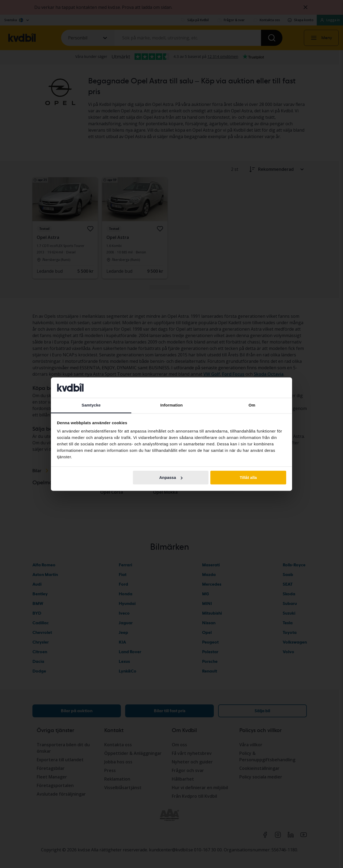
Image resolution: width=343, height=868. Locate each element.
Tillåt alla (248, 477)
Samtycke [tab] (91, 405)
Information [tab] (171, 405)
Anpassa (171, 477)
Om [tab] (252, 405)
